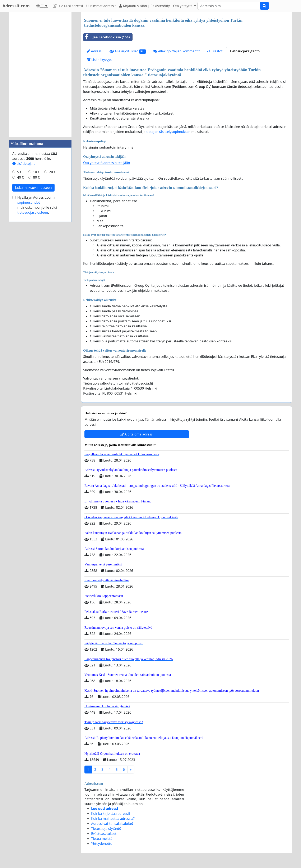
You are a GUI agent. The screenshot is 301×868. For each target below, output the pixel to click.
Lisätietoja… (24, 164)
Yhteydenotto (102, 844)
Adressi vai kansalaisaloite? (112, 824)
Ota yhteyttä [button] (183, 6)
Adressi (95, 51)
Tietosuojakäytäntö (245, 51)
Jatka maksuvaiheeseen (33, 188)
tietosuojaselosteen (33, 212)
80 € (36, 177)
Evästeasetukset (104, 834)
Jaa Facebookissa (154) (107, 37)
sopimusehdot (29, 202)
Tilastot (215, 51)
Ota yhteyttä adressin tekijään (107, 163)
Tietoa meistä (102, 839)
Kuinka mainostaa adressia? (113, 819)
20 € (52, 172)
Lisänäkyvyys (99, 60)
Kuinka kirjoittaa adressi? (111, 814)
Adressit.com (16, 6)
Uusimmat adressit (101, 6)
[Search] (229, 6)
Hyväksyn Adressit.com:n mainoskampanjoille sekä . (37, 205)
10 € (36, 172)
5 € (19, 172)
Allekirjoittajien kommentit (177, 51)
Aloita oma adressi (137, 434)
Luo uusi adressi (68, 6)
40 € (20, 177)
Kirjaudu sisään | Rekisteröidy (144, 6)
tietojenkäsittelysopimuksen (168, 132)
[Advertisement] (40, 74)
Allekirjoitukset (128, 51)
